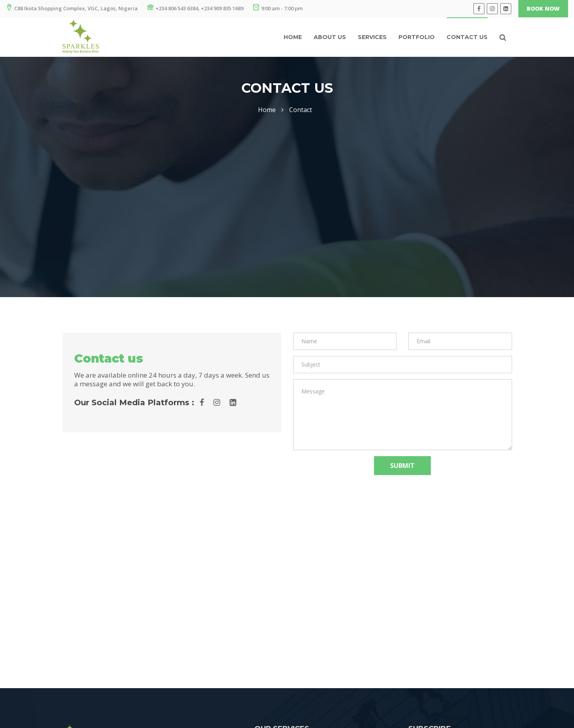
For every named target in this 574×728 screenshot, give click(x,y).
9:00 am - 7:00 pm (278, 8)
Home (293, 37)
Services (372, 37)
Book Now (543, 8)
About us (330, 37)
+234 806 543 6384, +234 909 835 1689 (195, 8)
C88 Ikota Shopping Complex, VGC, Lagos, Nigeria (72, 8)
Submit (402, 466)
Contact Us (467, 37)
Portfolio (417, 37)
